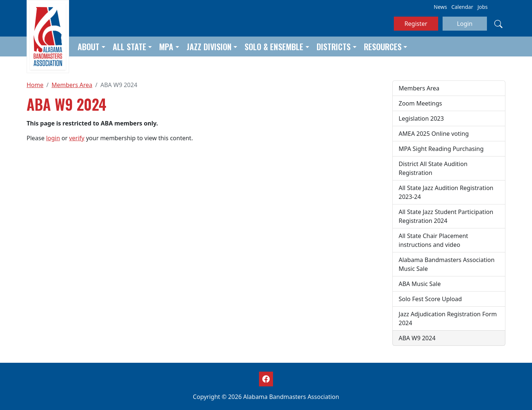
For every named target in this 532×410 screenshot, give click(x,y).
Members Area (72, 85)
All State (129, 46)
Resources (383, 46)
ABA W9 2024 (417, 338)
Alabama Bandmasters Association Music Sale (447, 264)
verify (77, 138)
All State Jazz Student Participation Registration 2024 (446, 216)
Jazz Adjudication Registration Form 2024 (448, 318)
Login (465, 24)
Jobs (482, 7)
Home (35, 85)
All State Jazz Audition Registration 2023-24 (446, 192)
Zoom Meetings (420, 103)
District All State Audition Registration (433, 168)
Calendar (462, 7)
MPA (166, 46)
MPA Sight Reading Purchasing (441, 149)
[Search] (498, 24)
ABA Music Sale (420, 284)
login (53, 138)
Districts (334, 46)
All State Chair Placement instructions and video (433, 240)
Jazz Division (209, 46)
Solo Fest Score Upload (430, 299)
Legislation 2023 (421, 118)
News (440, 7)
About (88, 46)
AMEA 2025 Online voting (434, 134)
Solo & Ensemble (274, 46)
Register (416, 24)
